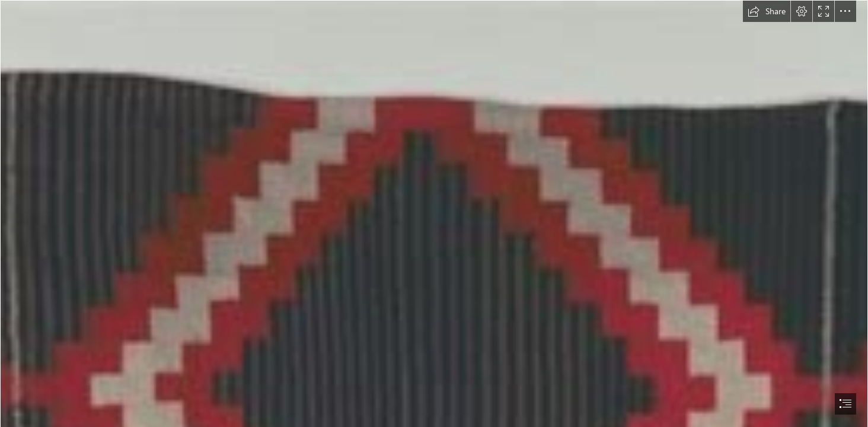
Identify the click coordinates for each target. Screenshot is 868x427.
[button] (767, 11)
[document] (434, 213)
